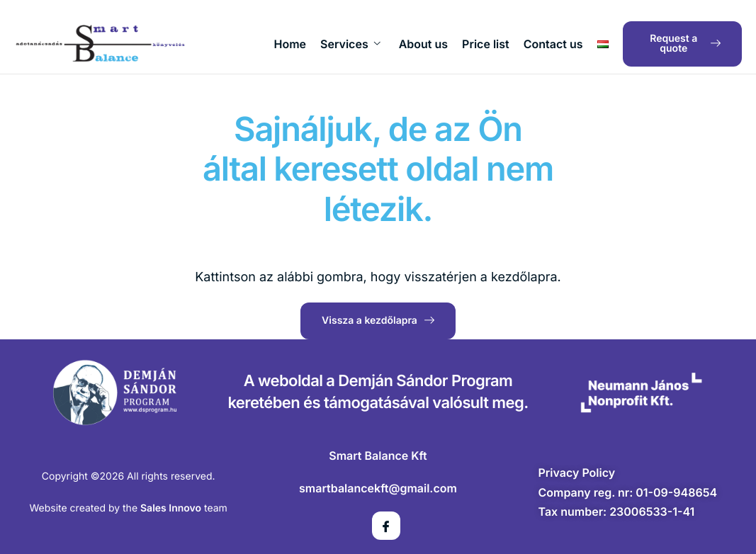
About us (423, 44)
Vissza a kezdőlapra (378, 321)
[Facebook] (386, 526)
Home (290, 44)
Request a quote (685, 44)
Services (350, 44)
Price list (486, 44)
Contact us (553, 44)
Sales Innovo (171, 508)
